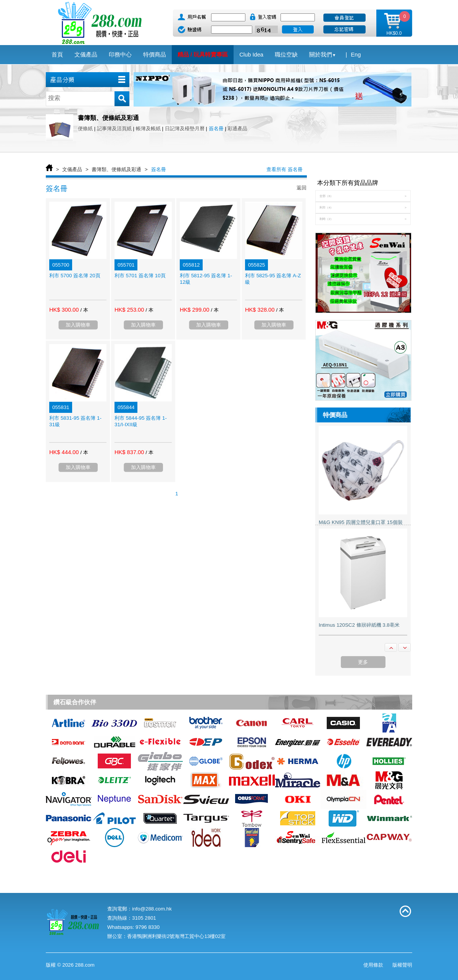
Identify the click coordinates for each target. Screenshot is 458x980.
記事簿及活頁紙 (114, 129)
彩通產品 (237, 129)
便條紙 (85, 129)
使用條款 (373, 965)
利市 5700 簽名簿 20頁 (75, 276)
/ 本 (84, 310)
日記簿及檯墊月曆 (185, 129)
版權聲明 (402, 965)
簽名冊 (216, 129)
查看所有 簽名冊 (285, 169)
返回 (302, 188)
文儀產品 (72, 169)
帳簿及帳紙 (148, 129)
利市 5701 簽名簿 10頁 (140, 276)
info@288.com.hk (152, 909)
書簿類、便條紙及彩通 (116, 169)
